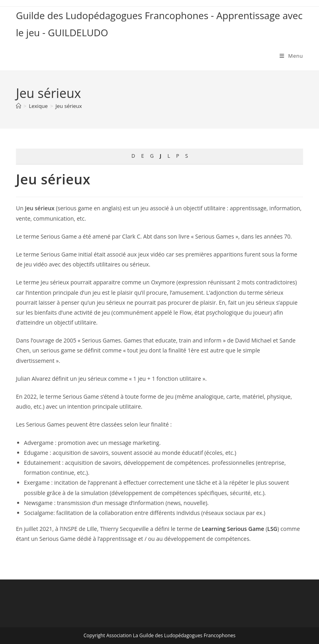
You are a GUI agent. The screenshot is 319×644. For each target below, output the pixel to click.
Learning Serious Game (233, 529)
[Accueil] (19, 106)
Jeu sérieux (68, 106)
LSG (272, 529)
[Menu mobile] (291, 56)
